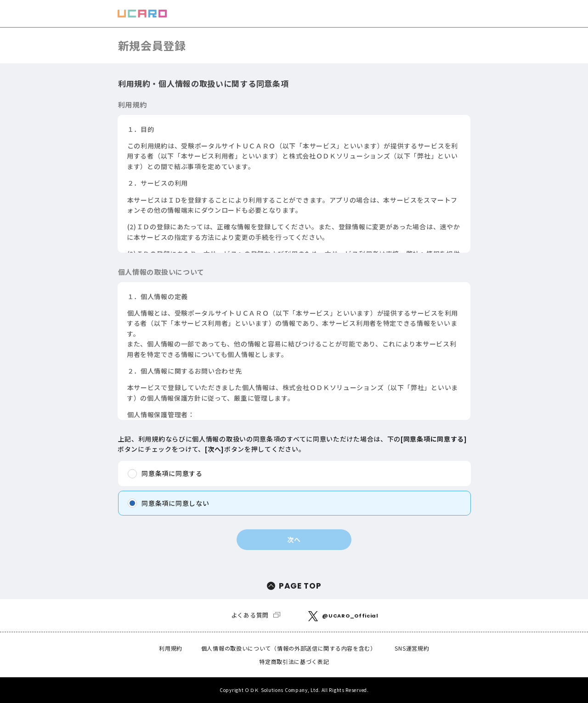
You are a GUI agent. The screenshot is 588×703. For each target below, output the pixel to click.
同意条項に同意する (172, 473)
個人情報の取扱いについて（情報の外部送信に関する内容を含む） (289, 648)
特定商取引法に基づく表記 (294, 661)
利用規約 (171, 648)
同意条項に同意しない (175, 503)
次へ (294, 539)
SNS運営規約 (412, 648)
